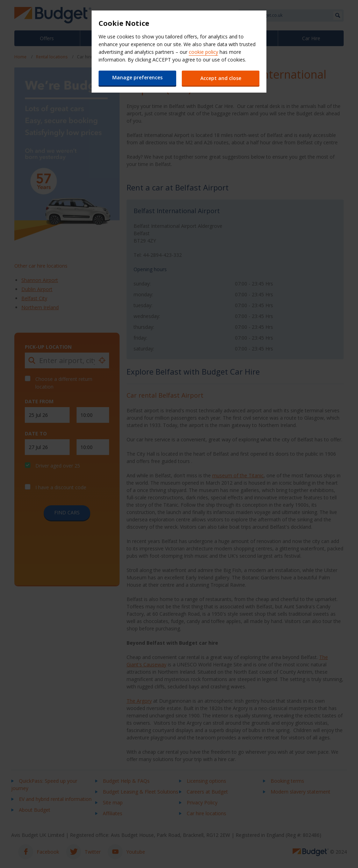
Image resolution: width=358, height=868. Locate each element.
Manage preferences (137, 77)
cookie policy (203, 52)
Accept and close (221, 78)
